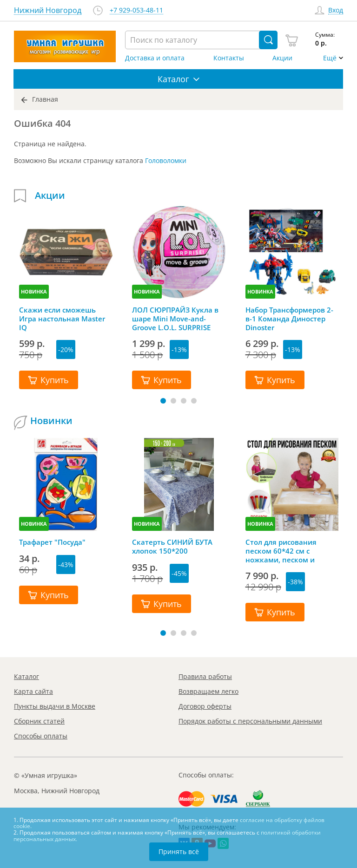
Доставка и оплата (155, 58)
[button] (163, 401)
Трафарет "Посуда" (52, 542)
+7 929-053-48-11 (136, 10)
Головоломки (166, 160)
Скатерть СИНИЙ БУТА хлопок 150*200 (172, 547)
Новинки (51, 421)
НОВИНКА (34, 291)
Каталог (26, 676)
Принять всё (179, 852)
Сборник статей (39, 721)
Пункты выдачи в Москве (55, 706)
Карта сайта (33, 691)
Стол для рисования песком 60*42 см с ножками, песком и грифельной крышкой (285, 551)
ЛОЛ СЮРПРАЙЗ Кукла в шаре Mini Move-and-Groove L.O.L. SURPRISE (175, 319)
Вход (336, 10)
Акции (282, 58)
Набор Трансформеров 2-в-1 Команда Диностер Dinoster (289, 319)
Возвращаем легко (208, 691)
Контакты (229, 58)
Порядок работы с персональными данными (250, 721)
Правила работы (205, 676)
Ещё (330, 58)
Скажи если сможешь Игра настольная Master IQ (62, 319)
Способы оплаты (41, 736)
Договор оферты (205, 706)
